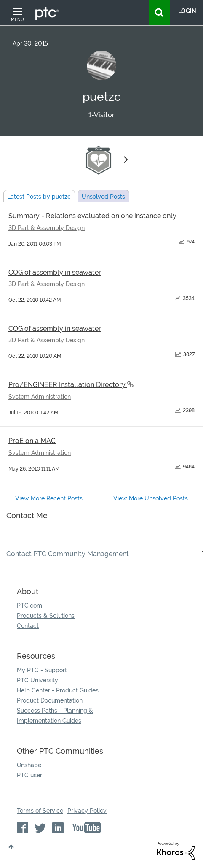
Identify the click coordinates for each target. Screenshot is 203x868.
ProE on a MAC (32, 441)
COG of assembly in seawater (55, 272)
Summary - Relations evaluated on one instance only (92, 216)
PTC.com (29, 606)
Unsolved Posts (103, 197)
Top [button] (11, 847)
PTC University (37, 680)
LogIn (187, 11)
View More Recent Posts (49, 498)
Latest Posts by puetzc (39, 197)
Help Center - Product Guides (58, 690)
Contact (28, 626)
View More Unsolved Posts (151, 498)
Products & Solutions (46, 616)
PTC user (29, 775)
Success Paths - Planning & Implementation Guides (55, 716)
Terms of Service (40, 811)
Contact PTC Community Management (68, 554)
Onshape (29, 765)
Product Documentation (50, 700)
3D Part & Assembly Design (47, 228)
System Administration (40, 397)
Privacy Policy (87, 811)
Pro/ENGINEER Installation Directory (68, 385)
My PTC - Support (42, 670)
